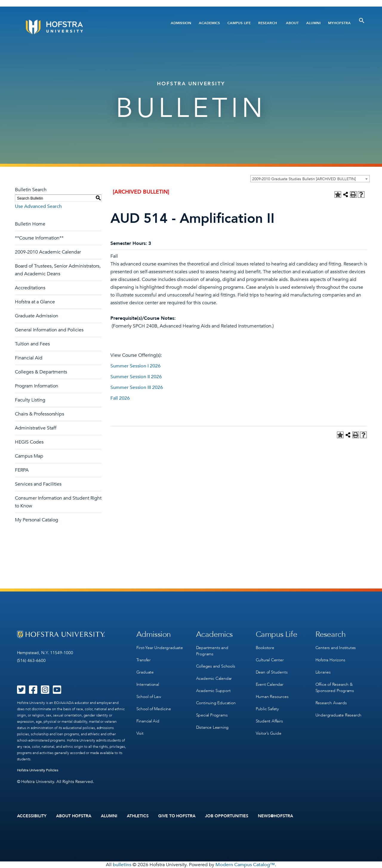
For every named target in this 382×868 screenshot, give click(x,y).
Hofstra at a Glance (35, 302)
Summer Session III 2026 (137, 387)
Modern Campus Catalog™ (245, 865)
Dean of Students (272, 672)
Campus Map (29, 456)
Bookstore (265, 648)
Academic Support (213, 691)
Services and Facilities (38, 484)
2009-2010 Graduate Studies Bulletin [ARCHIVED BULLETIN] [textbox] (304, 179)
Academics (209, 23)
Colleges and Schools (216, 666)
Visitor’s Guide (269, 733)
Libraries (323, 672)
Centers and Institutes (336, 648)
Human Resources (272, 697)
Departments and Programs (212, 651)
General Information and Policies (49, 330)
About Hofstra (74, 816)
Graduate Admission (37, 316)
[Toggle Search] (362, 21)
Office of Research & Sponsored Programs (335, 688)
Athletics (138, 816)
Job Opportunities (227, 816)
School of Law (149, 697)
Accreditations (30, 288)
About (292, 23)
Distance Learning (212, 727)
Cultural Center (270, 660)
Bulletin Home (30, 224)
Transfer (144, 660)
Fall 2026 (120, 398)
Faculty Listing (30, 400)
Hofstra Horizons (330, 660)
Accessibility (32, 816)
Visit (140, 733)
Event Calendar (270, 684)
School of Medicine (154, 709)
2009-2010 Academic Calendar (48, 252)
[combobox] (310, 179)
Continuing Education (216, 703)
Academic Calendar (214, 678)
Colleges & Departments (41, 372)
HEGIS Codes (29, 442)
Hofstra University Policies (38, 770)
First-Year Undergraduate (160, 648)
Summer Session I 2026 (135, 366)
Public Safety (267, 709)
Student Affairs (269, 721)
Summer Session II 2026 (136, 377)
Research (268, 23)
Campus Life (239, 23)
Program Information (37, 386)
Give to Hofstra (177, 816)
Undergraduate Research (339, 715)
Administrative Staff (36, 428)
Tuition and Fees (32, 344)
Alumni (313, 23)
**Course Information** (39, 238)
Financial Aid (29, 358)
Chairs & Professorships (40, 414)
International (148, 684)
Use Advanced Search (38, 206)
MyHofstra (339, 23)
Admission (181, 23)
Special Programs (212, 715)
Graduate (145, 672)
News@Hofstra (275, 816)
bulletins (122, 865)
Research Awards (331, 703)
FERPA (22, 470)
